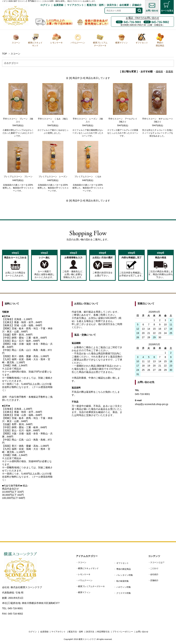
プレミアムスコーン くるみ (88, 177)
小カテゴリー (11, 63)
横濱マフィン (122, 39)
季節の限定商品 (160, 40)
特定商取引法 (103, 632)
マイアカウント (75, 5)
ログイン (45, 5)
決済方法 (112, 5)
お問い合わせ (152, 7)
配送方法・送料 (95, 5)
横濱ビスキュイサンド (35, 40)
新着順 (169, 71)
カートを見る (167, 7)
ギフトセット (142, 39)
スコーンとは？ (157, 562)
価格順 (159, 71)
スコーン (16, 39)
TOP (4, 54)
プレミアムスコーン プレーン (18, 177)
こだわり (154, 568)
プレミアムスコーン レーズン (53, 177)
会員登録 (58, 5)
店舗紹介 (137, 5)
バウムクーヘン (78, 39)
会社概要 (124, 5)
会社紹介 (154, 574)
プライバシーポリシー (123, 632)
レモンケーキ (57, 39)
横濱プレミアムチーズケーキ (100, 40)
